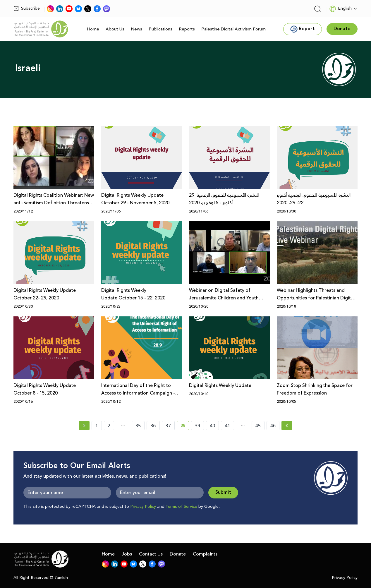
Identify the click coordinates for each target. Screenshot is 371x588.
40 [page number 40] (212, 426)
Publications (160, 29)
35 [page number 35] (138, 426)
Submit (223, 492)
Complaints (205, 554)
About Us (115, 29)
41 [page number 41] (227, 426)
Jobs (127, 554)
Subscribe (27, 8)
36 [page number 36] (153, 426)
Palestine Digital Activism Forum (233, 29)
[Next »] (287, 426)
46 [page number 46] (273, 426)
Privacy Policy (143, 507)
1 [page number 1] (97, 426)
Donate (178, 554)
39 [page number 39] (197, 426)
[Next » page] (287, 426)
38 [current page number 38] (185, 426)
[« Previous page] (84, 426)
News (136, 29)
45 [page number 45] (258, 426)
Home (93, 29)
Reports (187, 29)
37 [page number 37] (168, 426)
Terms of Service (181, 507)
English (340, 9)
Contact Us (151, 554)
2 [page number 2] (109, 426)
